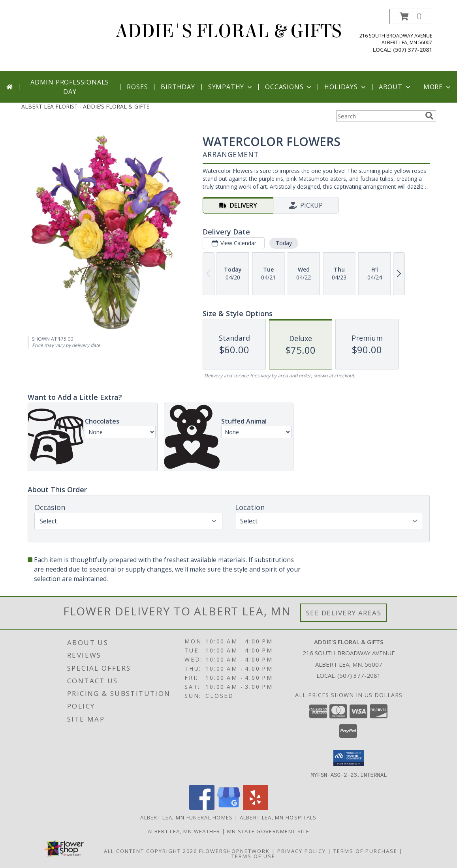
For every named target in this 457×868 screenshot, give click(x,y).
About (395, 87)
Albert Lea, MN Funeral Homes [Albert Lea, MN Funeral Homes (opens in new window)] (186, 817)
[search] (429, 116)
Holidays (346, 87)
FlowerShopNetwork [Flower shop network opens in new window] (234, 851)
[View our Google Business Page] (229, 807)
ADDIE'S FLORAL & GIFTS (228, 31)
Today (283, 243)
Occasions (289, 87)
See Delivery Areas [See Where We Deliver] (344, 613)
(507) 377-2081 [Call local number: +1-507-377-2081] (413, 50)
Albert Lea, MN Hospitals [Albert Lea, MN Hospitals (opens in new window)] (278, 817)
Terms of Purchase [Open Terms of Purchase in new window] (365, 851)
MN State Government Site (268, 831)
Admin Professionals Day (70, 87)
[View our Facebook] (202, 807)
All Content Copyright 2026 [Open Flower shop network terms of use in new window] (150, 851)
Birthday (178, 87)
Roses (137, 87)
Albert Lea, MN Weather (184, 831)
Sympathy (231, 87)
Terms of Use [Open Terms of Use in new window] (253, 856)
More (438, 87)
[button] (411, 16)
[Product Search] (379, 116)
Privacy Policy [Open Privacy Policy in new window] (302, 851)
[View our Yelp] (256, 807)
